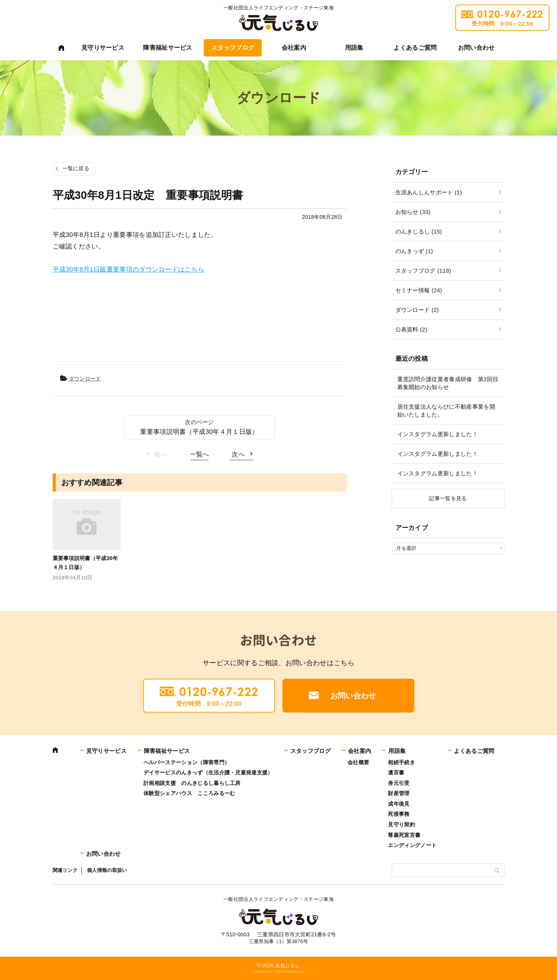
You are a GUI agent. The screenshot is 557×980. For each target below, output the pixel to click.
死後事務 (399, 814)
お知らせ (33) (413, 212)
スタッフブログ (233, 48)
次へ (238, 454)
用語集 (354, 48)
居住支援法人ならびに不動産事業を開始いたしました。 (446, 411)
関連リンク (65, 870)
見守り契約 (401, 824)
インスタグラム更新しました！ (438, 434)
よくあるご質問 (415, 48)
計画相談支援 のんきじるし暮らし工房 (192, 783)
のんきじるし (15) (419, 231)
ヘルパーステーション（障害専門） (187, 762)
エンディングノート (412, 845)
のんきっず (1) (414, 251)
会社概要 (358, 762)
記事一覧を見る (448, 498)
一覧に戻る (76, 168)
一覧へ (200, 454)
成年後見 (399, 804)
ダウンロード (85, 379)
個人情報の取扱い (107, 870)
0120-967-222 (502, 18)
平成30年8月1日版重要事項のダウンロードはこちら (129, 269)
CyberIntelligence (289, 972)
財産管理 (399, 793)
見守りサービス (103, 48)
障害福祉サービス (168, 48)
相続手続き (401, 762)
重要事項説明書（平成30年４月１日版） (199, 432)
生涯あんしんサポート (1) (429, 192)
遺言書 (396, 772)
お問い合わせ (476, 48)
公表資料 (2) (411, 329)
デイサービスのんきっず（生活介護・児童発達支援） (208, 772)
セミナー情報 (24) (419, 290)
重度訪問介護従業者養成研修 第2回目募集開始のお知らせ (448, 383)
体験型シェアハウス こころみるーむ (189, 793)
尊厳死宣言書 (404, 835)
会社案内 (294, 48)
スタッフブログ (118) (423, 271)
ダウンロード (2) (417, 310)
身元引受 (399, 783)
